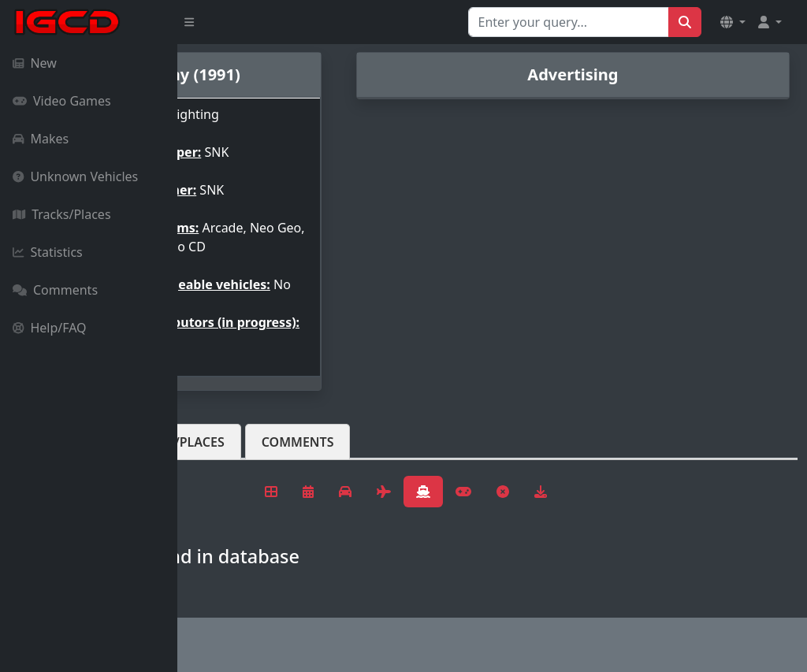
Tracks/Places (62, 214)
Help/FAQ (50, 328)
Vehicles (235, 455)
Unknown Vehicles (75, 176)
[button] (733, 22)
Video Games (62, 101)
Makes (41, 139)
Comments (55, 290)
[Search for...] (569, 22)
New (35, 63)
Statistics (48, 252)
